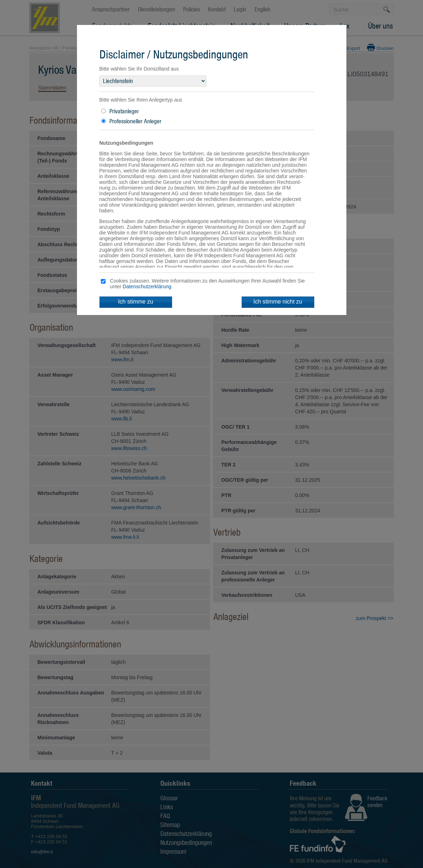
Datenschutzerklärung (147, 286)
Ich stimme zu (136, 302)
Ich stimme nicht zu (278, 302)
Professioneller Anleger (135, 121)
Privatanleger (124, 111)
